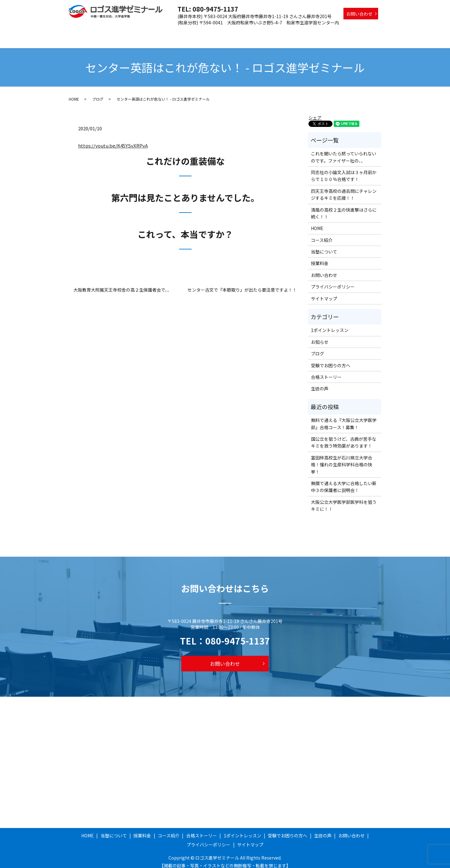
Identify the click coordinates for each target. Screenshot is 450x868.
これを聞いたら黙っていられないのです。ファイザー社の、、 (344, 151)
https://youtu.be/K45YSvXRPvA (113, 140)
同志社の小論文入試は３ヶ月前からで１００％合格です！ (344, 170)
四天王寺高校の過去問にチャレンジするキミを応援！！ (344, 188)
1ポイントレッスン (288, 32)
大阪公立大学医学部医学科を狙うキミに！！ (344, 499)
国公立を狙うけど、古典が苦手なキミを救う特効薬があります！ (344, 436)
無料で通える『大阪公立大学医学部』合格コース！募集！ (344, 418)
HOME (132, 32)
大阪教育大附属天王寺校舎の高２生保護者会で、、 (122, 284)
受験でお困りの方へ (333, 32)
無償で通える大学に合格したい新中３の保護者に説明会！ (344, 481)
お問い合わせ (359, 14)
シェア (315, 112)
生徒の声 (369, 32)
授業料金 (187, 32)
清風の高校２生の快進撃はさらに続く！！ (344, 207)
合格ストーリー (247, 32)
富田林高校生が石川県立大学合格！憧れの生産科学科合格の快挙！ (342, 459)
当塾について (159, 32)
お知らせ (320, 336)
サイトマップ (324, 293)
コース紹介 (214, 32)
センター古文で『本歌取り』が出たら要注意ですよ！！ (242, 284)
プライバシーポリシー (333, 281)
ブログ (98, 93)
